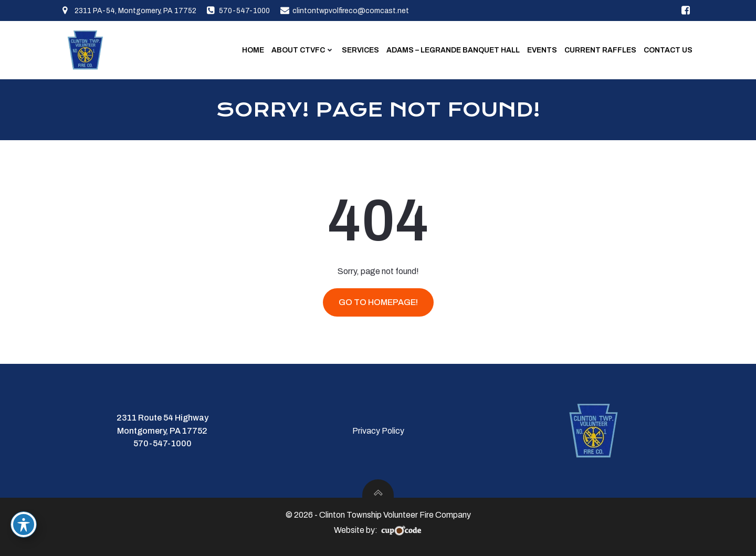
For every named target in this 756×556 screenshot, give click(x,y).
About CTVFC (303, 50)
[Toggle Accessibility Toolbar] (24, 524)
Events (542, 50)
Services (360, 50)
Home (253, 50)
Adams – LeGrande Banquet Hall (453, 50)
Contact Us (668, 50)
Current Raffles (600, 50)
